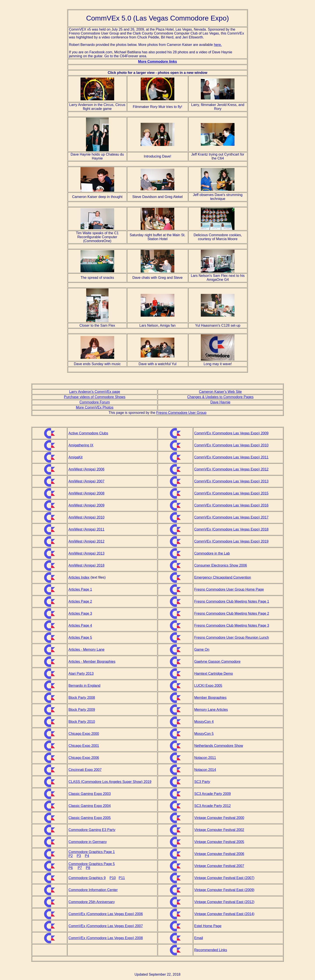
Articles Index (79, 577)
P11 (122, 878)
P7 (80, 868)
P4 (87, 856)
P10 (113, 878)
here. (218, 45)
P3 (79, 856)
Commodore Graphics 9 (87, 878)
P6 (71, 868)
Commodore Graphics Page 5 (92, 864)
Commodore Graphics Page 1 (92, 852)
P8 (88, 868)
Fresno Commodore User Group (181, 413)
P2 (71, 856)
